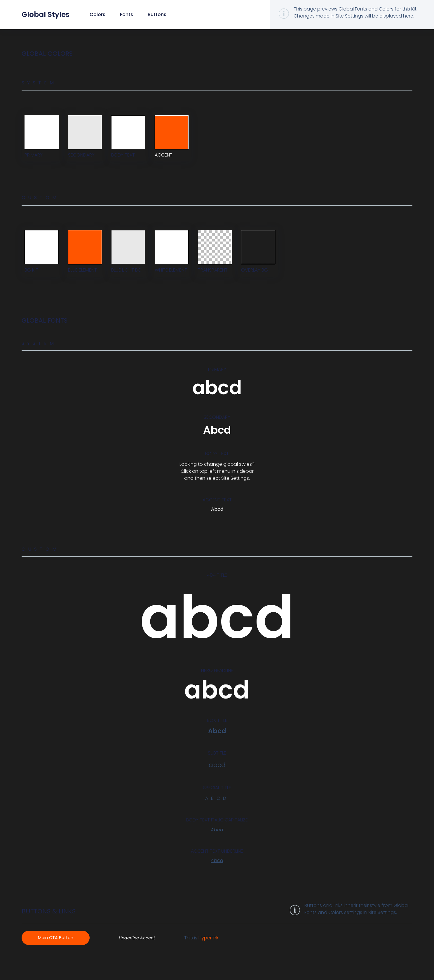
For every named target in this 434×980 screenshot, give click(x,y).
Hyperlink (215, 953)
